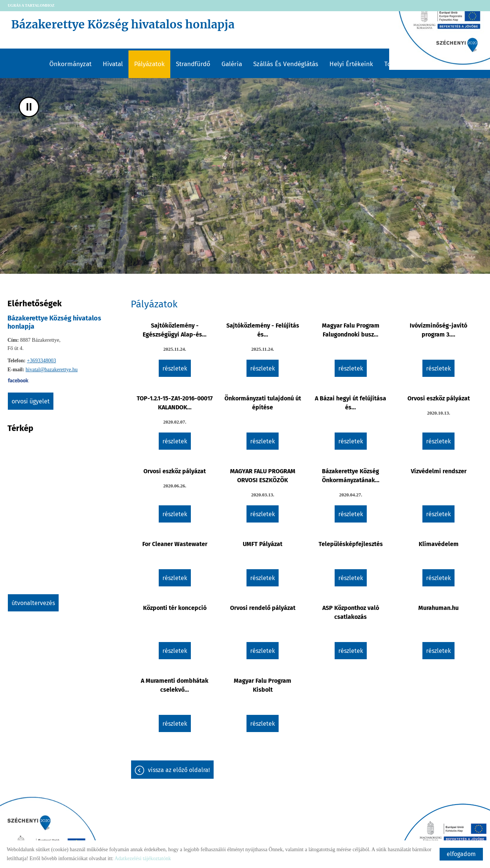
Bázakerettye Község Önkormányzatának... (351, 476)
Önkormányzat (70, 64)
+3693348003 (41, 361)
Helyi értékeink (351, 64)
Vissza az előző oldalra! (179, 770)
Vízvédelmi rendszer (439, 471)
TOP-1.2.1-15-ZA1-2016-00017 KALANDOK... (175, 403)
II (29, 107)
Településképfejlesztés (351, 544)
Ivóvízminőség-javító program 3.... (438, 330)
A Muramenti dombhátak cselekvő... (175, 685)
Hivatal (113, 64)
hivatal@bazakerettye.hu (52, 370)
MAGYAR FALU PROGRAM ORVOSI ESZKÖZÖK (263, 476)
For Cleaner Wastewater (175, 544)
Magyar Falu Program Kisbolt (263, 685)
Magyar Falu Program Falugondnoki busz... (351, 330)
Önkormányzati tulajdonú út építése (263, 403)
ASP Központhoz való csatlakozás (351, 612)
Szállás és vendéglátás (286, 64)
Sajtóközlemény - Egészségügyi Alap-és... (175, 330)
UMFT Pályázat (263, 544)
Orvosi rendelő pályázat (263, 608)
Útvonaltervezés (33, 603)
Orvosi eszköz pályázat (439, 398)
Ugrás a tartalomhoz (31, 5)
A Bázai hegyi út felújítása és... (351, 403)
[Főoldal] (234, 26)
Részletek (175, 368)
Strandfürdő (193, 64)
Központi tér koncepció (175, 608)
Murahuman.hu (438, 608)
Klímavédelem (439, 544)
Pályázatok (149, 64)
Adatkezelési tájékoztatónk (142, 858)
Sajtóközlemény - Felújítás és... (263, 330)
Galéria (232, 64)
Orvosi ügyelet (31, 401)
